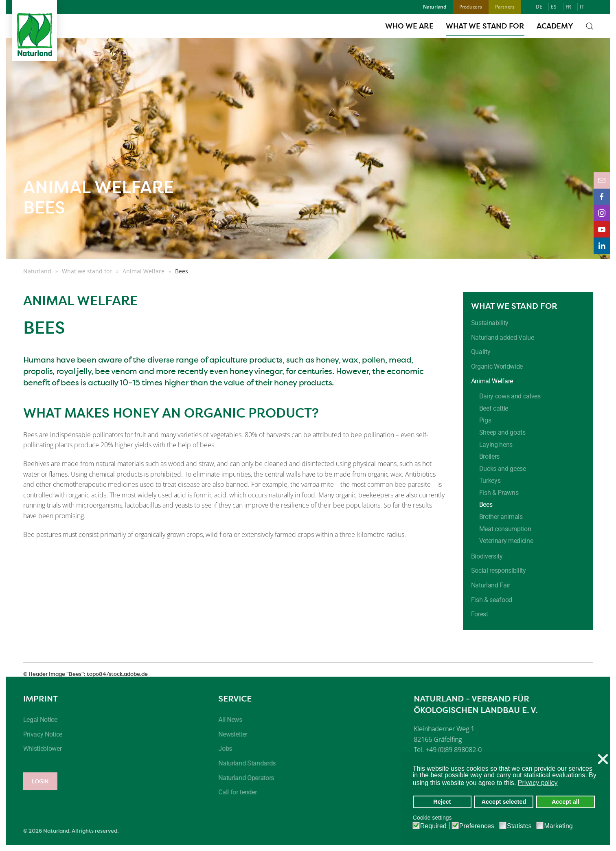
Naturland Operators (244, 778)
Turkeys (490, 480)
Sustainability (490, 323)
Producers (471, 7)
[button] (590, 26)
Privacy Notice (41, 734)
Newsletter (231, 734)
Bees (486, 505)
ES (554, 7)
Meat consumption (505, 529)
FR (568, 7)
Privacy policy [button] (538, 783)
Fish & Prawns (499, 493)
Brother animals (501, 517)
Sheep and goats (502, 432)
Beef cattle (494, 408)
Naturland (435, 7)
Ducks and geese (503, 469)
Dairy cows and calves (510, 396)
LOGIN (38, 781)
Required (433, 826)
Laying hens (496, 445)
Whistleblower (40, 749)
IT (582, 7)
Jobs (223, 749)
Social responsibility (499, 571)
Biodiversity (487, 556)
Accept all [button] (566, 802)
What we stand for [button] (485, 26)
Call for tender (235, 792)
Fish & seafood (492, 600)
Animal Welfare (492, 381)
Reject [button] (442, 802)
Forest (480, 614)
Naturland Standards (245, 763)
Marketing (558, 826)
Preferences (477, 826)
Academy (555, 26)
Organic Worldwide (497, 366)
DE (539, 7)
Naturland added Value (503, 338)
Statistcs (519, 826)
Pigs (485, 420)
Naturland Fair (491, 585)
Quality (481, 352)
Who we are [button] (409, 26)
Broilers (489, 456)
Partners (505, 7)
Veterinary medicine (506, 541)
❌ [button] (603, 760)
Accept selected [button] (504, 802)
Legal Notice (38, 720)
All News (228, 720)
